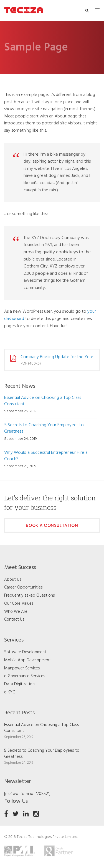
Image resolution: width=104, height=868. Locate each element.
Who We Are (16, 612)
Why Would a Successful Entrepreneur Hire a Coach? (46, 456)
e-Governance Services (25, 676)
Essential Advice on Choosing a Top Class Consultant (43, 401)
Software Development (25, 652)
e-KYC (10, 692)
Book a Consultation (52, 525)
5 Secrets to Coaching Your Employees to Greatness (44, 428)
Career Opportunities (23, 587)
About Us (13, 580)
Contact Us (14, 619)
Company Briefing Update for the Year (57, 357)
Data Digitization (19, 684)
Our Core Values (19, 604)
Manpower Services (22, 668)
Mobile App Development (27, 660)
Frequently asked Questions (30, 595)
